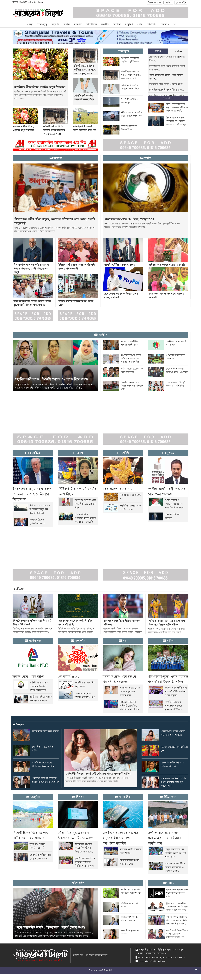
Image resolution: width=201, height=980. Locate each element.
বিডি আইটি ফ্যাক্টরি (104, 971)
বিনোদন (117, 24)
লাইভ (168, 3)
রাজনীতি (78, 24)
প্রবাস (140, 24)
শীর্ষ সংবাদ (168, 98)
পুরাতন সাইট (181, 3)
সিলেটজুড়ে (42, 24)
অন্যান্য (165, 24)
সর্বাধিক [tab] (178, 51)
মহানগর (55, 24)
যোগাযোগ (152, 24)
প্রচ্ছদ (30, 24)
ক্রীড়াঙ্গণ (129, 24)
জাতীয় (67, 24)
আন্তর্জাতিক (91, 24)
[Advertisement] (84, 411)
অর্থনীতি (105, 24)
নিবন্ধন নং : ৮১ (154, 3)
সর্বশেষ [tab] (158, 51)
